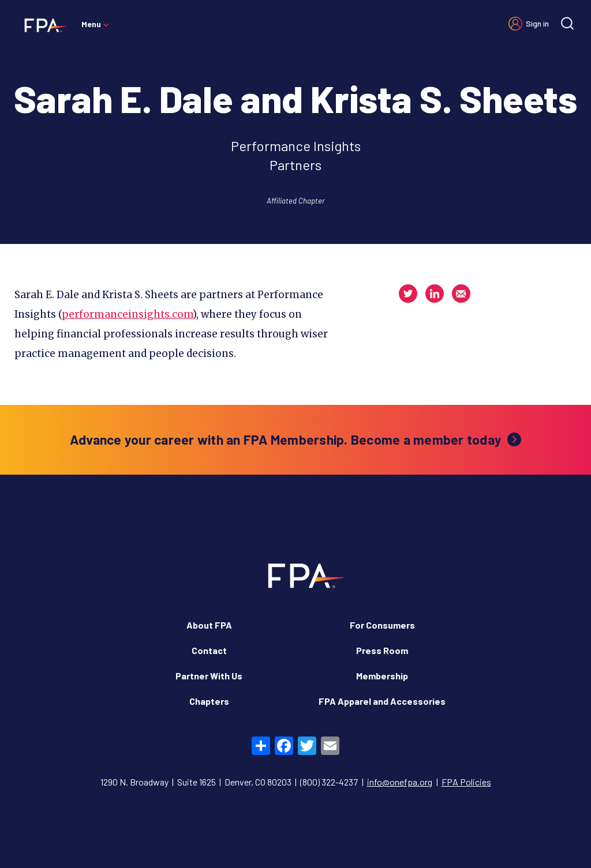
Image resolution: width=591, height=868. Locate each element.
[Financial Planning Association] (42, 25)
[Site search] (567, 23)
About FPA (209, 625)
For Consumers (382, 625)
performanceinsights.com (127, 314)
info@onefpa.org (400, 782)
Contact (209, 650)
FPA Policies (466, 782)
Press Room (382, 650)
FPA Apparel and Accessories (382, 701)
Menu (91, 24)
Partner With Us (209, 676)
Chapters (209, 701)
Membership (382, 676)
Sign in (537, 23)
